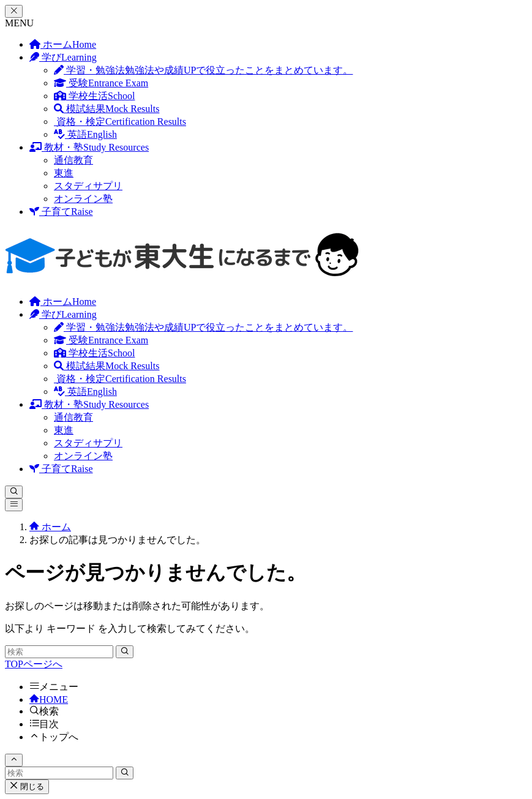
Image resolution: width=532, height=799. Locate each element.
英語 (85, 134)
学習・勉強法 (203, 70)
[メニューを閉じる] (14, 11)
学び (63, 57)
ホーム (63, 44)
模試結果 (107, 109)
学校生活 (94, 96)
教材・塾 (89, 147)
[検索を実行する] (125, 652)
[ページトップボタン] (14, 760)
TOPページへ (34, 664)
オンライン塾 (83, 199)
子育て (61, 212)
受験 (101, 83)
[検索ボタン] (14, 492)
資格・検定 (120, 122)
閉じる (27, 786)
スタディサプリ (88, 186)
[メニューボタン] (14, 505)
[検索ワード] (59, 652)
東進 (64, 173)
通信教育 (73, 160)
